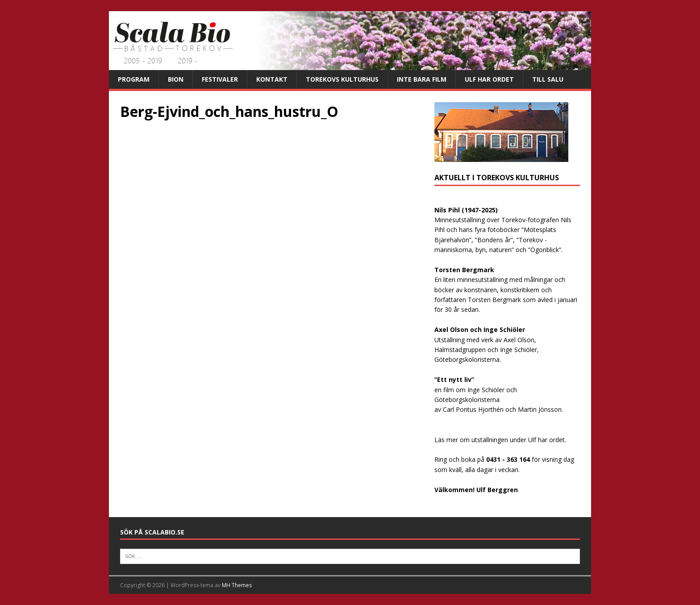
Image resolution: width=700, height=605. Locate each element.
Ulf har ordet (489, 79)
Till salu (548, 79)
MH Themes (237, 585)
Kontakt (272, 79)
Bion (176, 79)
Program (134, 79)
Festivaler (220, 79)
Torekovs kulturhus (342, 79)
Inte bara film (422, 79)
